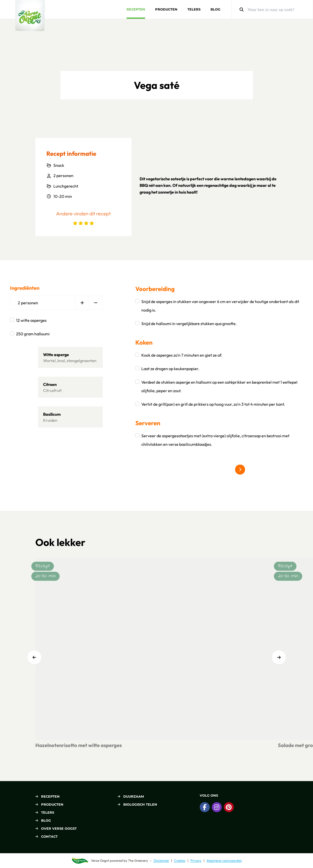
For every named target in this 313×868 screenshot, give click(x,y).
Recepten (136, 9)
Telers (194, 9)
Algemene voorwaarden (224, 860)
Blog (215, 9)
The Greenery (138, 860)
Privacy (196, 860)
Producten (166, 9)
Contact (46, 836)
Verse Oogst (100, 860)
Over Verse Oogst (56, 828)
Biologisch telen (137, 804)
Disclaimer (161, 860)
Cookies (180, 860)
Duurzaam (131, 796)
